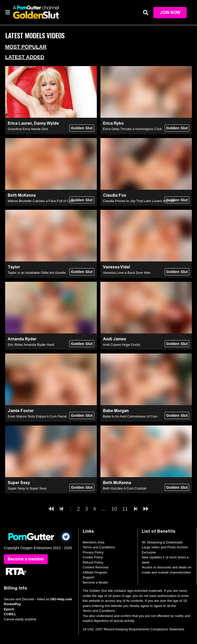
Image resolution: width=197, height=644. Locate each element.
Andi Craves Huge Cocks (122, 345)
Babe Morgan (116, 411)
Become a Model (95, 582)
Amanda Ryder (22, 339)
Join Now (170, 12)
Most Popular (26, 47)
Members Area (94, 542)
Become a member (26, 559)
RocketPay (12, 604)
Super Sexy (19, 483)
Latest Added (25, 57)
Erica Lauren (20, 123)
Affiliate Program (95, 572)
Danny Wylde (46, 123)
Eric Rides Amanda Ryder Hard (31, 345)
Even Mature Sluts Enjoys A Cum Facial (37, 416)
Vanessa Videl (116, 267)
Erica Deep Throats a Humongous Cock (133, 129)
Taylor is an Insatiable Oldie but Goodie (37, 273)
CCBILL (10, 614)
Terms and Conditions (99, 547)
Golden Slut (82, 128)
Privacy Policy (93, 552)
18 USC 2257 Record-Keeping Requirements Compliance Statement (133, 629)
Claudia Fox (115, 195)
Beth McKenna (22, 195)
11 (125, 509)
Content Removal (96, 567)
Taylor (14, 267)
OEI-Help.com (61, 599)
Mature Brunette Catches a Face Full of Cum (41, 201)
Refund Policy (93, 562)
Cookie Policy (93, 557)
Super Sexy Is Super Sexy (27, 488)
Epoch (9, 609)
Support (89, 577)
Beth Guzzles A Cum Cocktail (125, 488)
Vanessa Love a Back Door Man (127, 273)
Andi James (115, 339)
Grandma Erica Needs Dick (28, 129)
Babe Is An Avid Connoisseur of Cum (130, 416)
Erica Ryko (113, 123)
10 (114, 509)
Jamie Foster (21, 411)
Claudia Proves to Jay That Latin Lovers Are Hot (139, 201)
